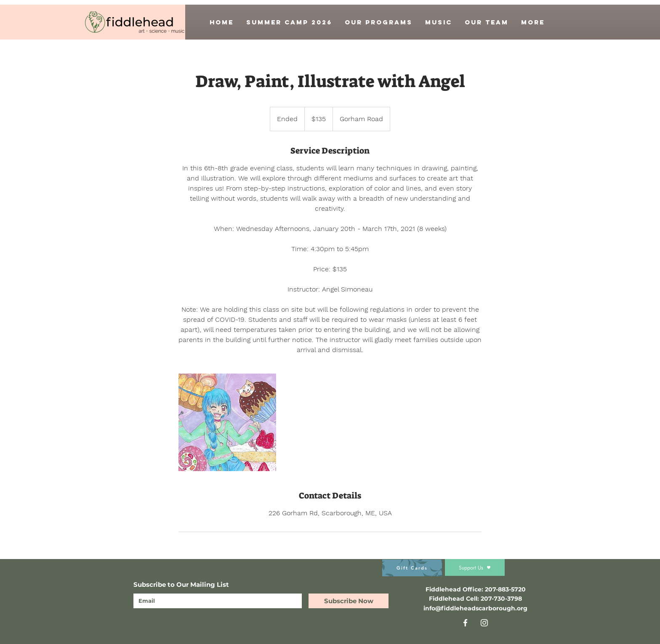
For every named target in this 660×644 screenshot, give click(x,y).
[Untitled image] (227, 422)
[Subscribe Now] (349, 601)
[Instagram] (484, 623)
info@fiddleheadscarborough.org (475, 608)
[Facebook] (465, 623)
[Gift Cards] (412, 568)
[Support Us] (475, 567)
